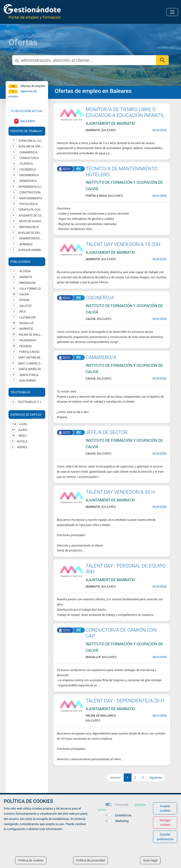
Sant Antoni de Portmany (31, 358)
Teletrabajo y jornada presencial (30, 402)
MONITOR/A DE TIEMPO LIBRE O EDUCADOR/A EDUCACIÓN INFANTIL (125, 112)
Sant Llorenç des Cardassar (31, 363)
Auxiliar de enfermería (31, 146)
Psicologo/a (29, 204)
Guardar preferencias (165, 837)
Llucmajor (27, 317)
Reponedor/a (29, 227)
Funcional (122, 805)
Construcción (30, 192)
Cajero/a (26, 164)
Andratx (26, 277)
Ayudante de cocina (31, 216)
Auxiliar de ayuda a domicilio (31, 233)
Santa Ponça (29, 375)
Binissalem (27, 283)
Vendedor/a (28, 181)
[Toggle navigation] (172, 12)
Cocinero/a (28, 170)
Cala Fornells (30, 289)
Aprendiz (26, 244)
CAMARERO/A (101, 357)
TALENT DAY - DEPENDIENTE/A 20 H (125, 701)
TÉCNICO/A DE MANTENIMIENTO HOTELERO (122, 172)
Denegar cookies (165, 822)
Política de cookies (31, 860)
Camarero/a (28, 152)
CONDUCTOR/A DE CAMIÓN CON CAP (121, 633)
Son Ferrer (27, 381)
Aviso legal (150, 860)
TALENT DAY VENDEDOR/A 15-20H (123, 244)
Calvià (24, 294)
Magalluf (27, 323)
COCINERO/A (100, 298)
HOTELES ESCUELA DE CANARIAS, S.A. (23, 442)
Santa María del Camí (31, 369)
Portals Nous (29, 352)
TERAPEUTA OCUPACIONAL (31, 210)
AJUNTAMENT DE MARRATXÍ (24, 430)
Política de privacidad (90, 860)
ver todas (37, 419)
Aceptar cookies (165, 808)
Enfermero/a (29, 175)
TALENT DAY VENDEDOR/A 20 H (120, 492)
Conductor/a (29, 158)
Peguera (25, 346)
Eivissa (24, 300)
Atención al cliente (31, 141)
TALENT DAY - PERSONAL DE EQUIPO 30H (126, 569)
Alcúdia (25, 271)
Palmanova (28, 340)
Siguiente (156, 778)
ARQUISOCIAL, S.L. (24, 436)
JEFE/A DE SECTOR (107, 432)
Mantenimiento (31, 198)
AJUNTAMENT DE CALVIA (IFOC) (25, 424)
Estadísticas (123, 815)
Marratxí (26, 329)
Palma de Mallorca (31, 335)
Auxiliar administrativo (31, 250)
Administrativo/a (31, 238)
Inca (23, 312)
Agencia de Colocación (23, 447)
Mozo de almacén (31, 221)
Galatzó (25, 306)
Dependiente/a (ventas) (31, 187)
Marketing (122, 821)
